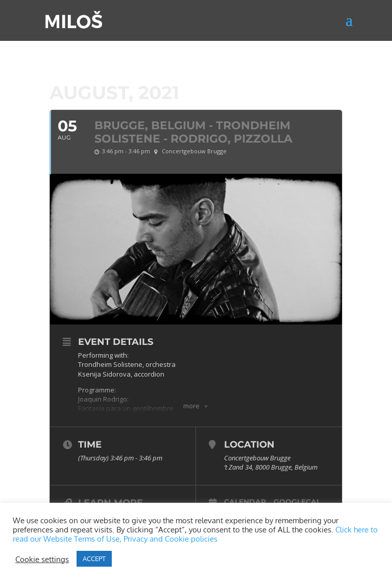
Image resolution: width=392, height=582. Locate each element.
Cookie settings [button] (42, 559)
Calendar (245, 502)
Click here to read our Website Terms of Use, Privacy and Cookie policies (195, 534)
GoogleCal (297, 502)
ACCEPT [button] (94, 558)
